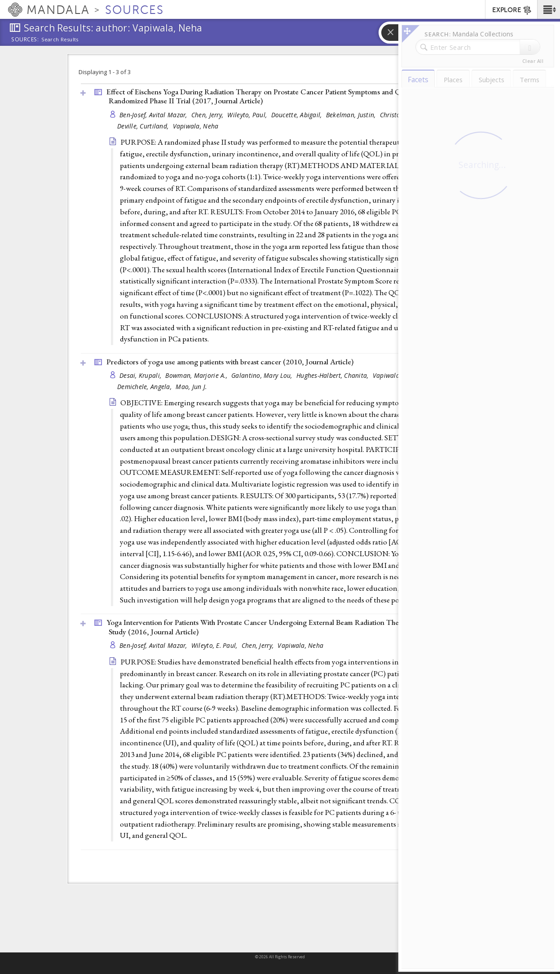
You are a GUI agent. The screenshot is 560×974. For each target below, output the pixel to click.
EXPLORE (512, 10)
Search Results (60, 40)
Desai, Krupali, (141, 375)
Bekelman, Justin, (352, 115)
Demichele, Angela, (145, 387)
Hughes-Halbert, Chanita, (333, 375)
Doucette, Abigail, (298, 115)
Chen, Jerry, (208, 115)
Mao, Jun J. (191, 387)
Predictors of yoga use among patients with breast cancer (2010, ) (230, 362)
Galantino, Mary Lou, (263, 375)
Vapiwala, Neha (196, 126)
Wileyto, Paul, (248, 115)
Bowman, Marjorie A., (197, 375)
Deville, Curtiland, (144, 126)
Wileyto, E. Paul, (215, 645)
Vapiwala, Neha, (397, 375)
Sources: (25, 40)
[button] (549, 9)
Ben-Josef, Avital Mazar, (154, 115)
